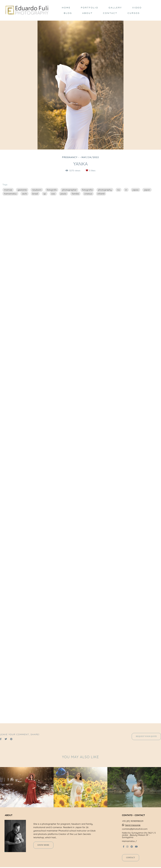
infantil (101, 194)
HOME (66, 8)
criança (88, 194)
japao (136, 190)
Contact (131, 858)
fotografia (87, 190)
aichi (24, 194)
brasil (35, 194)
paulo (63, 194)
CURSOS (134, 13)
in (126, 190)
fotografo (52, 190)
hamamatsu (10, 194)
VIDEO (137, 8)
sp (45, 194)
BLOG (68, 13)
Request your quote (146, 736)
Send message (133, 825)
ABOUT (88, 13)
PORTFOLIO (90, 8)
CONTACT (110, 13)
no (119, 190)
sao (53, 194)
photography (105, 190)
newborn (37, 190)
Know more (43, 845)
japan (147, 190)
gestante (22, 190)
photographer (69, 190)
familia (75, 194)
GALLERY (115, 8)
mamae (8, 190)
